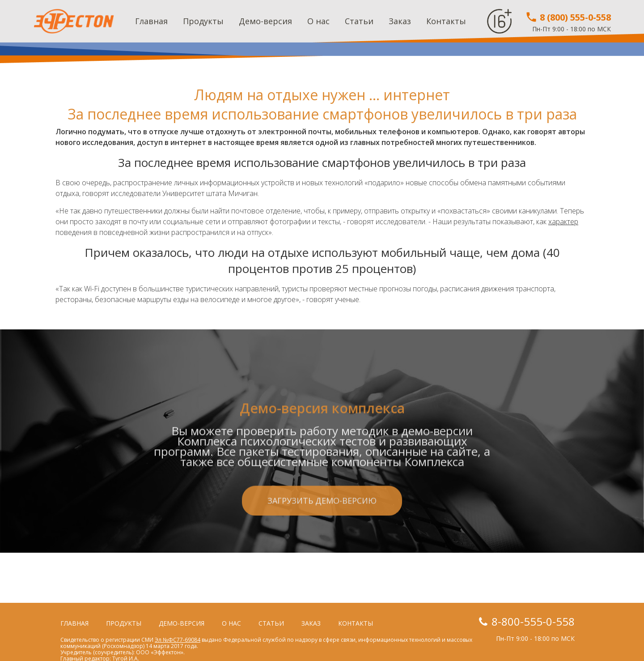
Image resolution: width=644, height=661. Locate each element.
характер (563, 222)
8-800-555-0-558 (533, 621)
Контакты (446, 21)
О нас (318, 21)
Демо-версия (265, 21)
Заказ (400, 21)
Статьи (359, 21)
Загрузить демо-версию (322, 548)
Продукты (203, 21)
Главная (151, 21)
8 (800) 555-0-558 (568, 17)
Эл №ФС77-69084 (178, 640)
